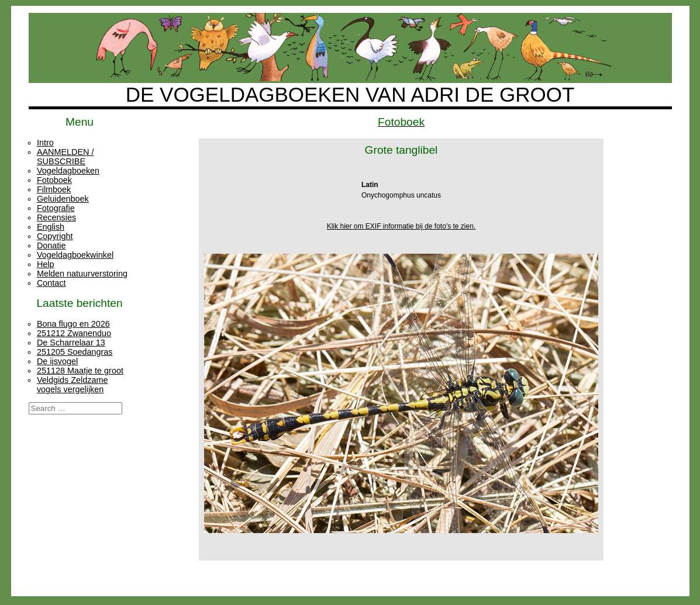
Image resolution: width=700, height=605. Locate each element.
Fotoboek (54, 180)
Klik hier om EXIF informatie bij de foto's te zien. (401, 226)
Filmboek (54, 189)
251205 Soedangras (75, 352)
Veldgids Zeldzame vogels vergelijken (73, 385)
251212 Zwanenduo (74, 333)
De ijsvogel (57, 361)
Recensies (56, 217)
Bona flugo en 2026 (73, 324)
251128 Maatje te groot (80, 371)
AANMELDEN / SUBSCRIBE (65, 157)
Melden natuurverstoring (82, 274)
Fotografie (56, 208)
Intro (45, 143)
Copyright (55, 236)
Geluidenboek (63, 199)
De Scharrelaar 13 (71, 343)
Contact (51, 283)
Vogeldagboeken (68, 171)
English (51, 227)
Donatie (51, 246)
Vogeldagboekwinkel (75, 255)
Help (46, 264)
